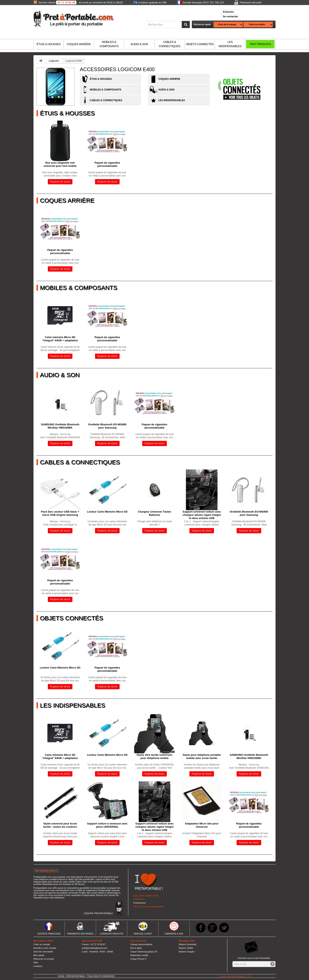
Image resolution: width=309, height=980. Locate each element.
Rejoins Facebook (188, 944)
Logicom (54, 61)
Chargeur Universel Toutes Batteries (154, 513)
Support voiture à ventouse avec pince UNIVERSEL (107, 825)
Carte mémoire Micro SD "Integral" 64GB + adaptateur (60, 339)
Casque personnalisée (141, 944)
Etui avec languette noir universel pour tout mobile (60, 164)
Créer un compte (42, 944)
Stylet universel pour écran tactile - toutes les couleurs (60, 825)
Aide (36, 962)
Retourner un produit (44, 959)
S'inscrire (228, 12)
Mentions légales (236, 976)
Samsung (65, 434)
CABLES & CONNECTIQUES (170, 44)
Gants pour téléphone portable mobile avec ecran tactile (202, 756)
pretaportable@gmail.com (95, 948)
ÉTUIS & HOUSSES (49, 44)
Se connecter (230, 17)
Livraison (38, 966)
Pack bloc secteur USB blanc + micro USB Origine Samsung (60, 513)
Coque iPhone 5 (138, 959)
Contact (222, 976)
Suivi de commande (43, 952)
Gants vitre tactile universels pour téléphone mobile (154, 756)
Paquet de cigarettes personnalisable (107, 164)
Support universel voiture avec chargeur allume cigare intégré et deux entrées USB (202, 515)
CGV (249, 976)
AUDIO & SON (139, 44)
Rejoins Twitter (186, 948)
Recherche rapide (202, 24)
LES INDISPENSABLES (230, 44)
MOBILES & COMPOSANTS (109, 44)
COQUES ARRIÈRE (79, 44)
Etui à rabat (136, 948)
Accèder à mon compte (45, 948)
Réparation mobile (139, 955)
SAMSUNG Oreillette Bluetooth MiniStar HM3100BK (60, 426)
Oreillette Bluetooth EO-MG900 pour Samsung (107, 426)
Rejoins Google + (187, 952)
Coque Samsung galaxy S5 (144, 952)
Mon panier (39, 955)
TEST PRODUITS (260, 44)
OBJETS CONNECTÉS (200, 44)
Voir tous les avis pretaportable (148, 906)
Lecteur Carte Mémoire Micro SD (107, 512)
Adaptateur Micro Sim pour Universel (202, 825)
